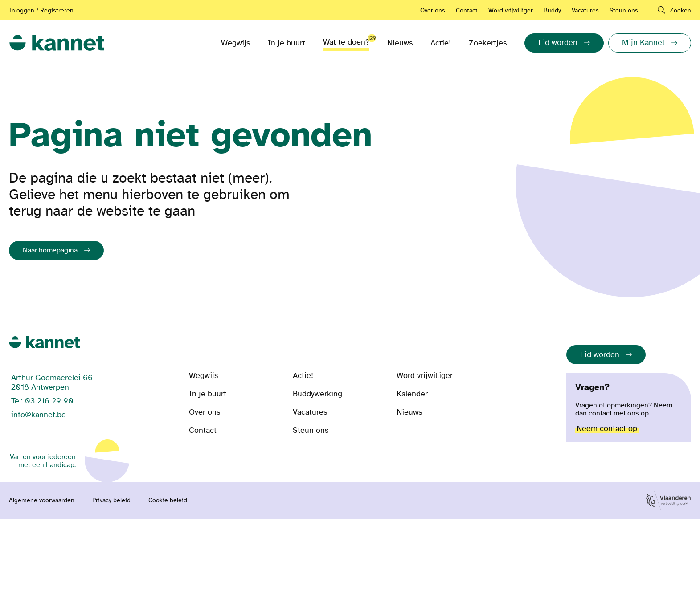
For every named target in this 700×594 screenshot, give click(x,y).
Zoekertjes (488, 43)
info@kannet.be (39, 415)
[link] (57, 43)
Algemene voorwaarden (42, 500)
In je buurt (287, 43)
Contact (467, 10)
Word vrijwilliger (511, 10)
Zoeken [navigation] (680, 10)
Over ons (433, 10)
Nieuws (400, 43)
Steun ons (624, 10)
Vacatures (585, 10)
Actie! (441, 43)
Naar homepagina (50, 250)
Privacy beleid (111, 500)
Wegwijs (235, 43)
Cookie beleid (168, 500)
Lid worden (600, 355)
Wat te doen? (346, 40)
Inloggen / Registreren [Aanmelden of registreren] (41, 10)
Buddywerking (317, 394)
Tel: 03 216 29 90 (42, 401)
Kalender (412, 394)
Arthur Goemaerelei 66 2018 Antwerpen (52, 382)
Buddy (552, 10)
